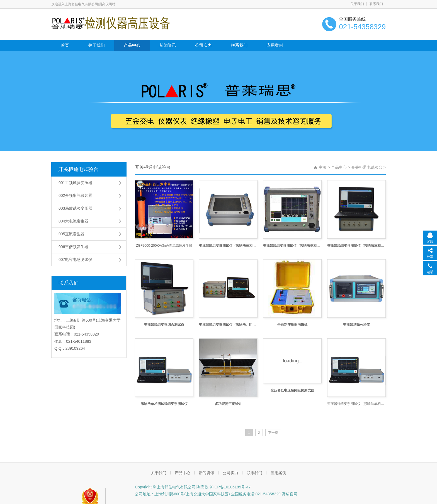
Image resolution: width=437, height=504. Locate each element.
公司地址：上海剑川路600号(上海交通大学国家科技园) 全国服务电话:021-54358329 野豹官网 (216, 494)
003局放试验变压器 (75, 208)
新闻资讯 (168, 45)
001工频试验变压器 (75, 183)
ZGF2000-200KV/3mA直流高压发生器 (164, 246)
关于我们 (357, 4)
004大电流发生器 (73, 221)
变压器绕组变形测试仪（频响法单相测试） (356, 404)
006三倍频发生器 (73, 247)
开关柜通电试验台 (78, 169)
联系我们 (376, 4)
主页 (323, 167)
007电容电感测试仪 (75, 260)
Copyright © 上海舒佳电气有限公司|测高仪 (172, 487)
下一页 (273, 433)
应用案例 (275, 45)
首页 (65, 45)
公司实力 (203, 45)
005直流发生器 (71, 234)
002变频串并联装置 (75, 195)
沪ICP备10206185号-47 (230, 487)
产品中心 (132, 45)
